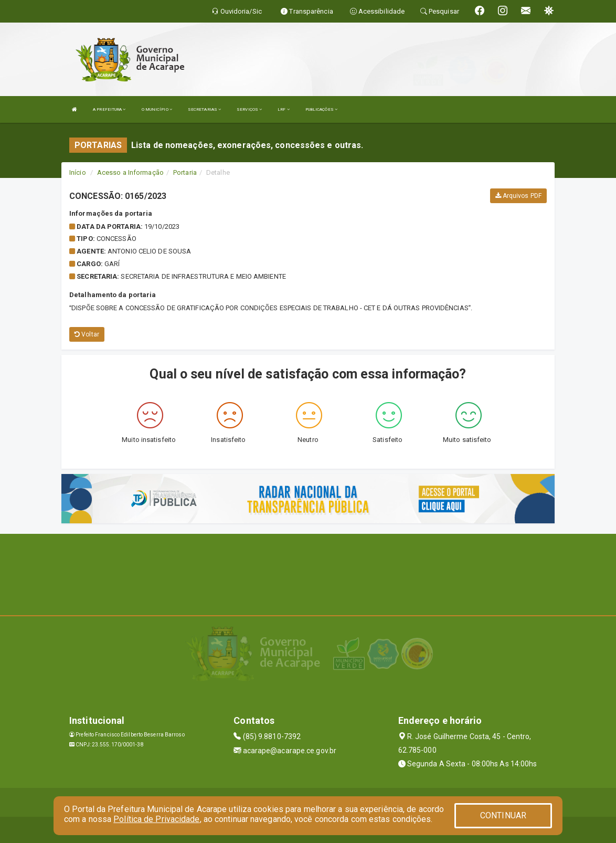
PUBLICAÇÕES (321, 109)
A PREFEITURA (109, 109)
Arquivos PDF (518, 196)
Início (78, 172)
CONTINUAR (503, 815)
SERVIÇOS (249, 109)
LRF (284, 109)
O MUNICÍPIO (157, 109)
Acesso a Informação (130, 172)
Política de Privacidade (156, 819)
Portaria (185, 172)
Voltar (87, 334)
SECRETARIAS (204, 109)
